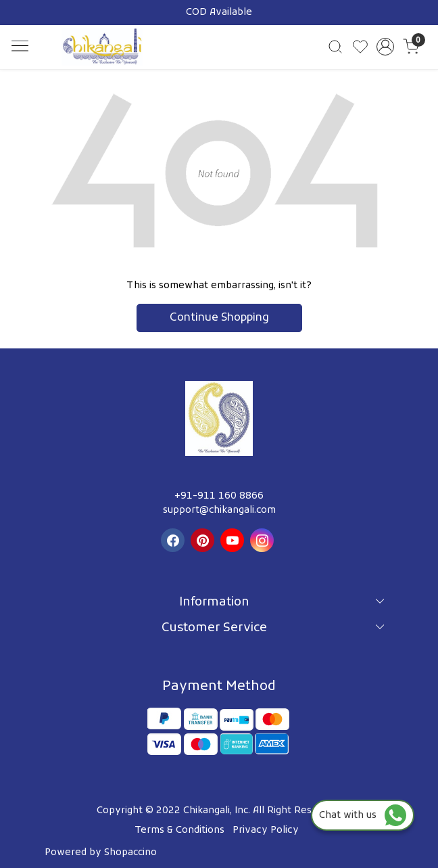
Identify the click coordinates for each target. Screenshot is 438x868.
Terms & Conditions (179, 830)
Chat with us (363, 816)
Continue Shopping (219, 318)
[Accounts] (386, 47)
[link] (335, 47)
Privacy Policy (266, 830)
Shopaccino (130, 853)
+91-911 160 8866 (219, 496)
